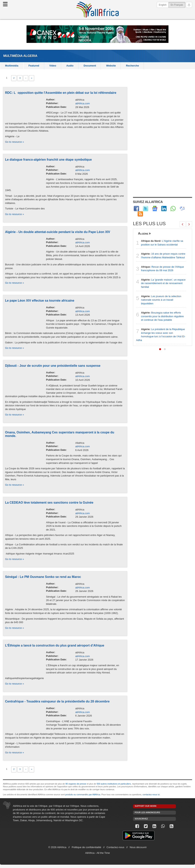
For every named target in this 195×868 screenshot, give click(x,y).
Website (111, 66)
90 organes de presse (76, 784)
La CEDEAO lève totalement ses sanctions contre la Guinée (49, 503)
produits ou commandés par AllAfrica (83, 794)
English (163, 5)
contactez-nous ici (151, 794)
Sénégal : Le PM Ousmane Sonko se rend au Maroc (43, 577)
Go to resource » (15, 142)
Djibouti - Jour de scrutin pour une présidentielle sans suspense (53, 366)
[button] (160, 349)
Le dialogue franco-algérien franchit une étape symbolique (48, 160)
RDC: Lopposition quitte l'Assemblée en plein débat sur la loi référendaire (61, 93)
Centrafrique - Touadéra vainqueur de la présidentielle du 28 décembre (57, 701)
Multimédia (13, 56)
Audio (70, 66)
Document (90, 66)
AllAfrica (97, 10)
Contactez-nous (115, 847)
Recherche (132, 66)
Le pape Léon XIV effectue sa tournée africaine (40, 301)
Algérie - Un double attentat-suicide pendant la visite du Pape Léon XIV (58, 232)
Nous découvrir (138, 847)
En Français (178, 5)
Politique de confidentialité (86, 847)
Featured (34, 66)
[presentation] (183, 224)
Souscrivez (141, 819)
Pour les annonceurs (147, 813)
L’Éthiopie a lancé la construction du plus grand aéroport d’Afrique (55, 645)
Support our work (146, 806)
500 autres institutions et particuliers (114, 784)
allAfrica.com (82, 103)
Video (53, 66)
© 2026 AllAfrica (57, 847)
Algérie (143, 233)
